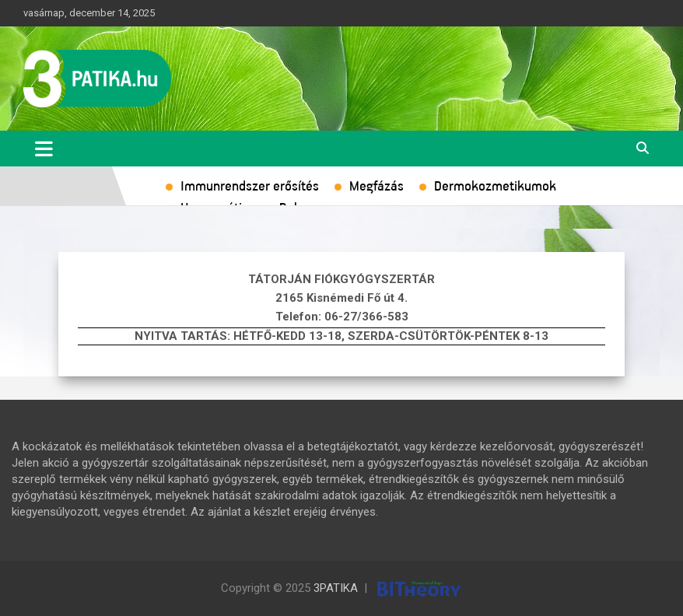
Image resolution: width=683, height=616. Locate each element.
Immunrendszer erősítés (250, 187)
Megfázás (377, 187)
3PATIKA (336, 588)
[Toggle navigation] (44, 149)
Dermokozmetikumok (495, 187)
